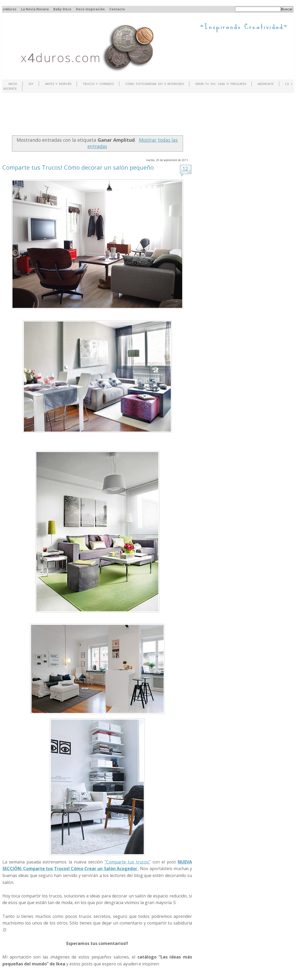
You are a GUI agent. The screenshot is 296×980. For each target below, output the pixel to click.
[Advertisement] (99, 115)
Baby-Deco (62, 9)
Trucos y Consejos (98, 84)
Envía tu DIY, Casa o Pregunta (221, 84)
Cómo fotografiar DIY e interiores (154, 84)
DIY (31, 84)
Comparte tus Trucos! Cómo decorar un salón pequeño (78, 167)
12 (185, 169)
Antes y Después (58, 84)
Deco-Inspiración (90, 9)
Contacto (117, 9)
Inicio (13, 84)
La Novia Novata (35, 9)
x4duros (10, 9)
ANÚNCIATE (266, 84)
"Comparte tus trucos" (127, 862)
